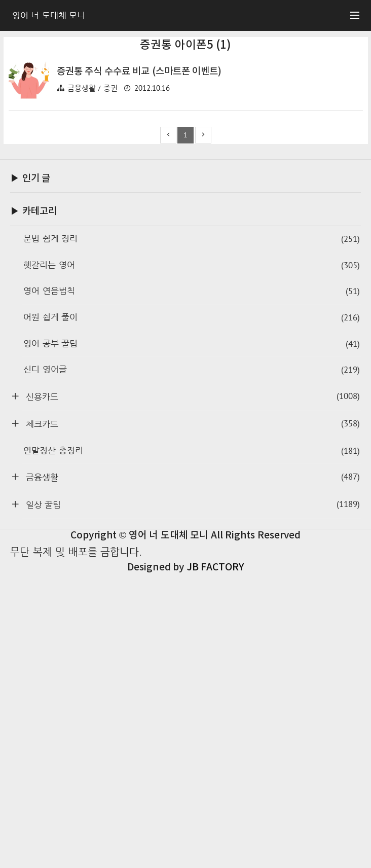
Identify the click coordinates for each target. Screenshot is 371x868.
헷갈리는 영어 (192, 559)
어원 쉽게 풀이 (192, 612)
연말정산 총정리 (192, 745)
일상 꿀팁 (191, 798)
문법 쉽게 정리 (192, 533)
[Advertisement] (186, 121)
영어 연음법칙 (192, 585)
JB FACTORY (215, 861)
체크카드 (191, 718)
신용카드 (191, 690)
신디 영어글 (192, 664)
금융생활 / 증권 (92, 230)
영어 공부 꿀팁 (192, 638)
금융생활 (191, 771)
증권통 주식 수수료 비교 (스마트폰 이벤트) (139, 213)
